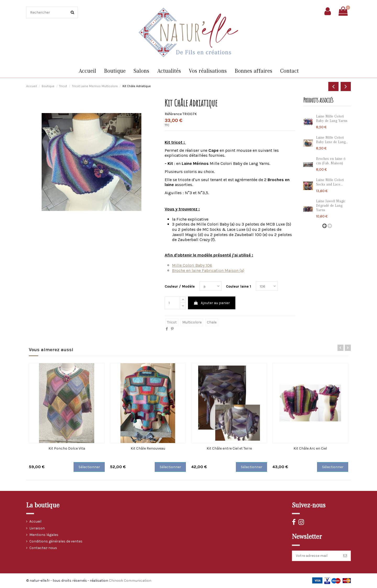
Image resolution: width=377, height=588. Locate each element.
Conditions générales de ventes (56, 541)
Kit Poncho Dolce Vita (67, 448)
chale (212, 322)
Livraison (37, 528)
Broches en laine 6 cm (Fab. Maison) (331, 161)
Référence (173, 114)
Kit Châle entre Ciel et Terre (229, 448)
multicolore (192, 322)
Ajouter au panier (212, 303)
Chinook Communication (130, 581)
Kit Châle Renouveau (148, 448)
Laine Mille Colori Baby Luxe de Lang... (332, 140)
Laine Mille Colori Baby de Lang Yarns (332, 119)
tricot (172, 322)
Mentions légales (44, 535)
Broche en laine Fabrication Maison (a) (208, 270)
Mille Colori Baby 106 (192, 265)
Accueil (35, 521)
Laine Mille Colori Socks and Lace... (330, 182)
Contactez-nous (43, 548)
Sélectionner (89, 467)
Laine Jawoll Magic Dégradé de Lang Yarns (331, 206)
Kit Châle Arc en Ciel (310, 448)
